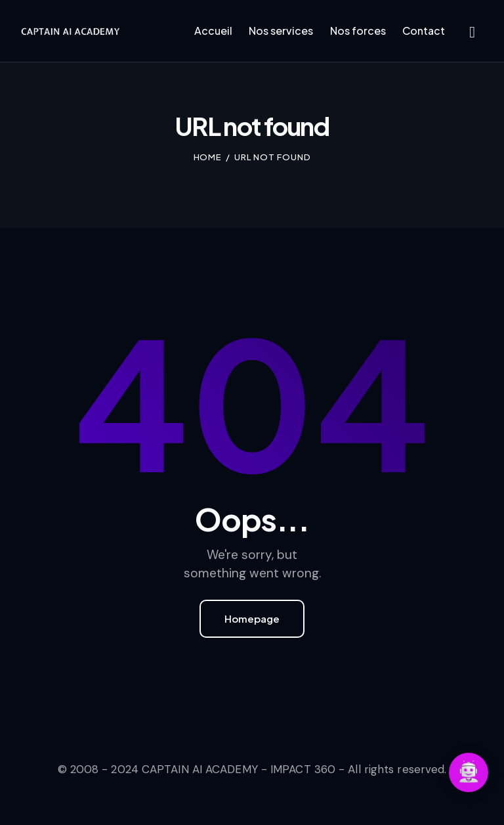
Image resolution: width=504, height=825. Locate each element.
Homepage (252, 618)
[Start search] (472, 33)
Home (208, 157)
